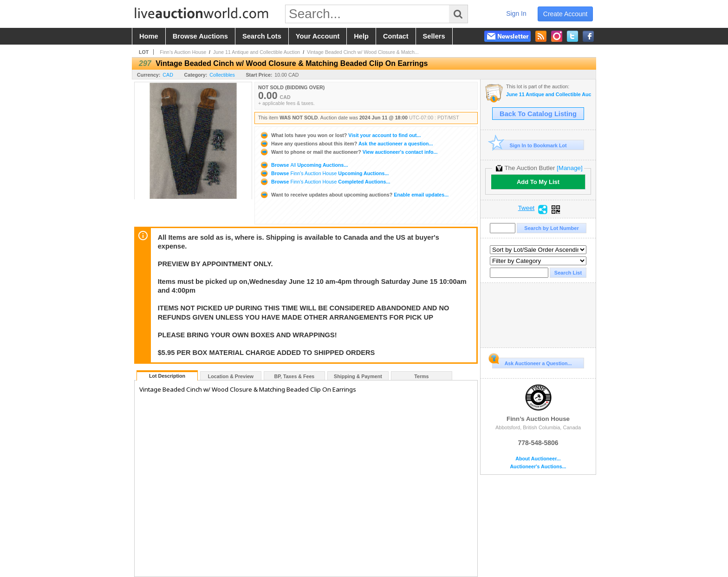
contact (396, 36)
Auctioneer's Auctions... (538, 467)
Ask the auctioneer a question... (346, 144)
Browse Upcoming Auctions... (304, 165)
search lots (262, 36)
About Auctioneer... (538, 459)
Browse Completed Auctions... (325, 182)
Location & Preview (231, 376)
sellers (434, 36)
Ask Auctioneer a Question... (532, 362)
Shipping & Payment (358, 376)
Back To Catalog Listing (538, 114)
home (149, 36)
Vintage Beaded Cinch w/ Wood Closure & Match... (363, 52)
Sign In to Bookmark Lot (530, 145)
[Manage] (569, 168)
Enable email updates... (354, 195)
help (361, 36)
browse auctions (200, 36)
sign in (516, 13)
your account (318, 36)
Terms (421, 376)
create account (565, 14)
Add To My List (538, 182)
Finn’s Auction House (183, 52)
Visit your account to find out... (340, 135)
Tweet (526, 208)
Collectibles (222, 75)
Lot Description (167, 376)
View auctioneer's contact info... (348, 152)
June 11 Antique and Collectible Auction (257, 52)
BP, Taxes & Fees (295, 376)
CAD (168, 75)
